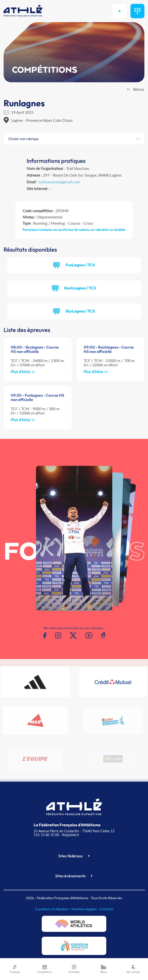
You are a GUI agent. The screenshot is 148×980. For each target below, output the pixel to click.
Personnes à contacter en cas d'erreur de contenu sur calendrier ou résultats (74, 230)
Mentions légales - (86, 909)
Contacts (106, 909)
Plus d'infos (23, 372)
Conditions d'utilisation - (53, 909)
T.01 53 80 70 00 (46, 835)
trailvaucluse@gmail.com (59, 182)
